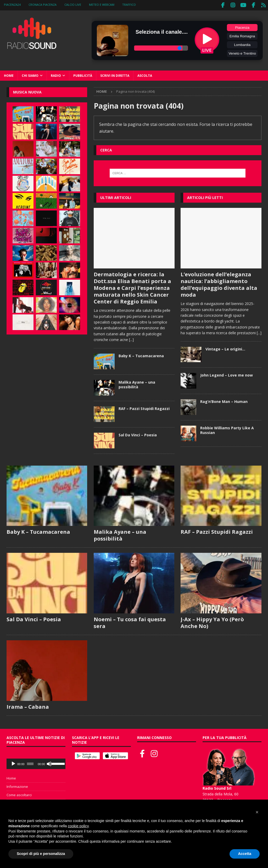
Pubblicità (83, 74)
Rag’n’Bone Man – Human (224, 400)
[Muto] (49, 763)
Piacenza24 (12, 5)
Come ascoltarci (19, 794)
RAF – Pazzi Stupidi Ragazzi (144, 407)
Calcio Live (73, 5)
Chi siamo (30, 74)
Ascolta (145, 74)
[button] (257, 812)
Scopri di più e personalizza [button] (41, 854)
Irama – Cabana (28, 706)
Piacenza (242, 26)
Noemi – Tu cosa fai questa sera (130, 622)
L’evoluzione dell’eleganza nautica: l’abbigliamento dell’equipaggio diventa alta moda (219, 283)
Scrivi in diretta (115, 74)
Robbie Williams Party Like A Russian (227, 429)
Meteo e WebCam (102, 5)
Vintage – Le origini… (225, 348)
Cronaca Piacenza (43, 5)
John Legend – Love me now (227, 374)
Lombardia (242, 43)
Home (9, 74)
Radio (56, 74)
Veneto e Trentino (242, 52)
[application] (36, 763)
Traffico (129, 5)
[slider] (30, 763)
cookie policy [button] (78, 826)
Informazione (17, 785)
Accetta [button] (245, 854)
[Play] (13, 763)
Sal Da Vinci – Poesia (138, 434)
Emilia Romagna (242, 35)
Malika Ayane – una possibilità (137, 383)
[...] (131, 338)
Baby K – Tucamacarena (141, 354)
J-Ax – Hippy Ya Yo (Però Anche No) (212, 622)
